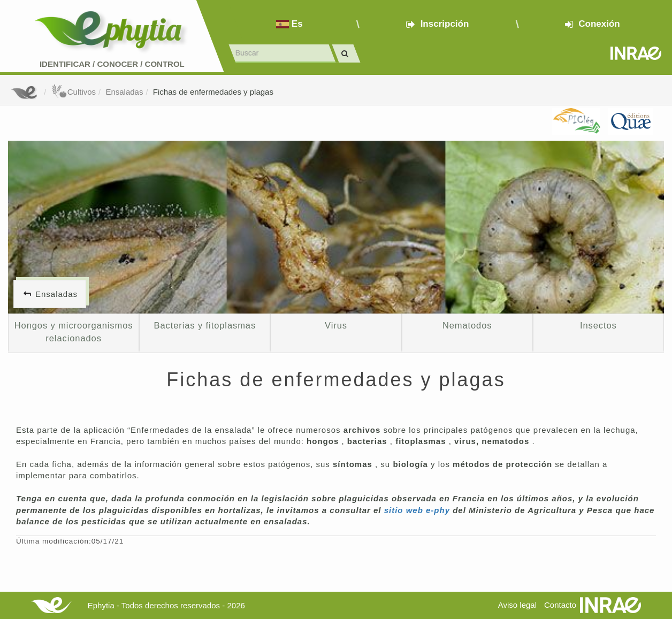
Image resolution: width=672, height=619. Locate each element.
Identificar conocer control (112, 64)
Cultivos (74, 92)
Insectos (598, 325)
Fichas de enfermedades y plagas (213, 92)
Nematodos (467, 325)
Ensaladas (124, 92)
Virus (336, 325)
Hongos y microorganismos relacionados (74, 332)
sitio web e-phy (419, 510)
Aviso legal (517, 605)
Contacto (560, 605)
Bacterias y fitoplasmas (205, 325)
